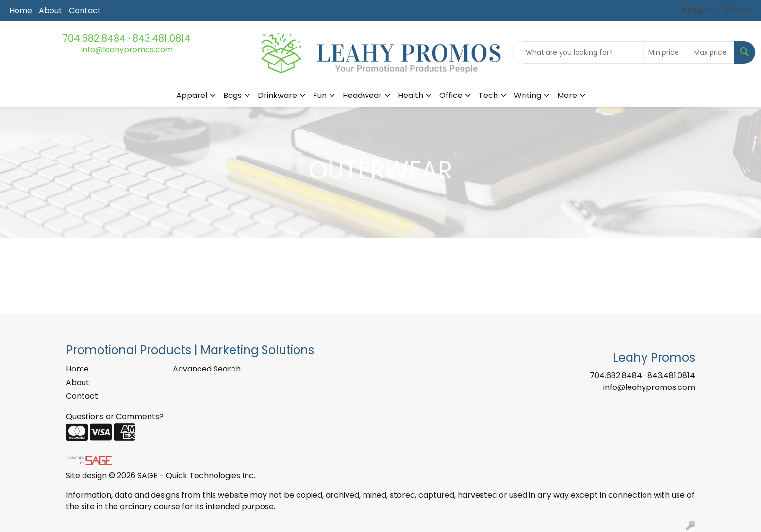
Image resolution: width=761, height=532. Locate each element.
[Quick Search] (578, 52)
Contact (85, 10)
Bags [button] (232, 95)
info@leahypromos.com (127, 50)
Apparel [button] (192, 95)
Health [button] (411, 95)
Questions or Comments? (115, 416)
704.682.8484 (94, 38)
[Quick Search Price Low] (666, 52)
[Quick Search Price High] (712, 52)
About (50, 10)
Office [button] (451, 95)
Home (21, 10)
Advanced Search (207, 369)
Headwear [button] (362, 95)
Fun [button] (320, 95)
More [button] (567, 95)
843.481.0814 (162, 38)
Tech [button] (488, 95)
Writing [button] (528, 95)
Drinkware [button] (277, 95)
